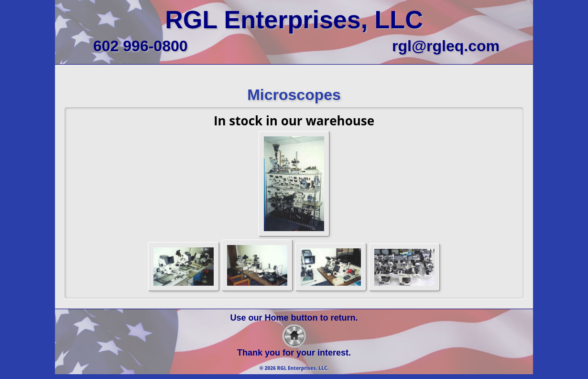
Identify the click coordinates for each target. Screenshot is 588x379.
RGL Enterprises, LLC (294, 20)
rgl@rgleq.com (446, 46)
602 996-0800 (141, 46)
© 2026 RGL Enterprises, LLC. (294, 368)
